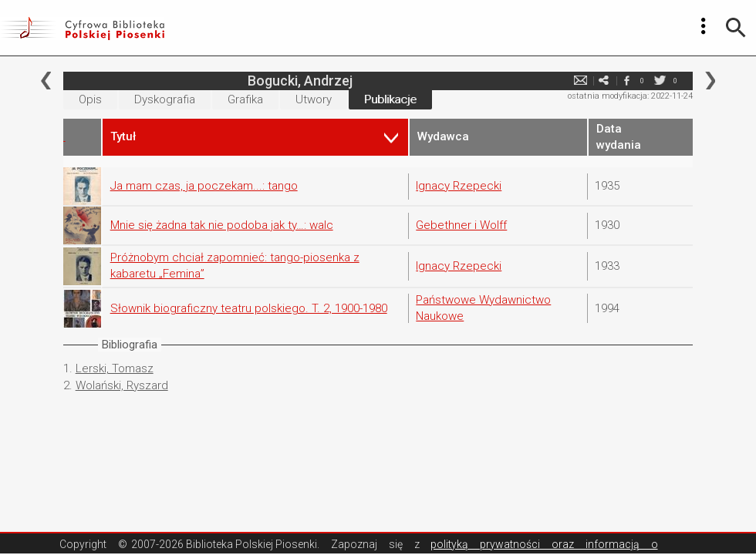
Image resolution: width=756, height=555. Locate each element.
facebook (626, 81)
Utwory (314, 99)
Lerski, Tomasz (115, 368)
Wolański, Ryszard (122, 385)
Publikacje (390, 99)
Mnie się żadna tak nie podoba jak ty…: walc (222, 225)
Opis (90, 99)
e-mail (580, 81)
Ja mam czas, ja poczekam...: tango (204, 186)
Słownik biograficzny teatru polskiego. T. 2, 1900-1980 (249, 308)
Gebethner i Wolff (461, 225)
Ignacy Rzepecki (459, 186)
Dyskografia (165, 99)
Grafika (245, 99)
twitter (660, 81)
